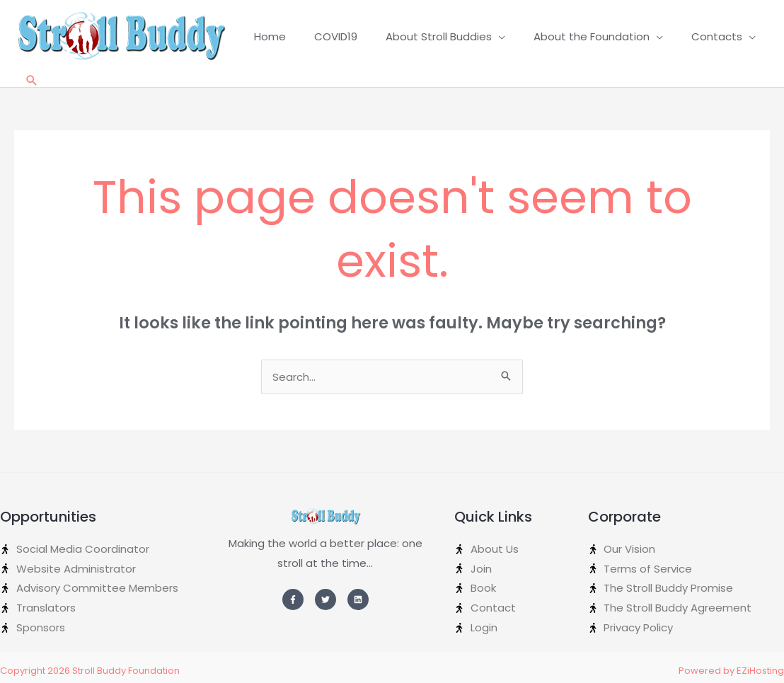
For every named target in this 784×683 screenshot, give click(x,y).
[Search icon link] (32, 80)
